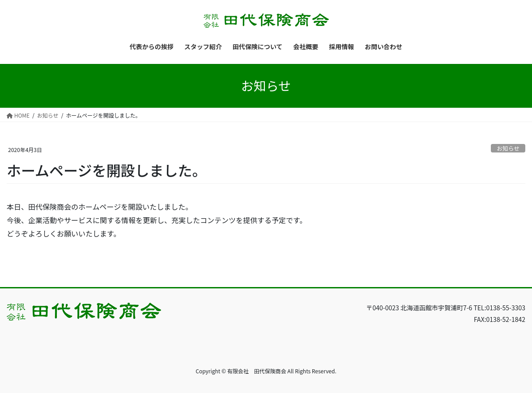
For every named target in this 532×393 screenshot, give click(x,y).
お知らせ (508, 148)
